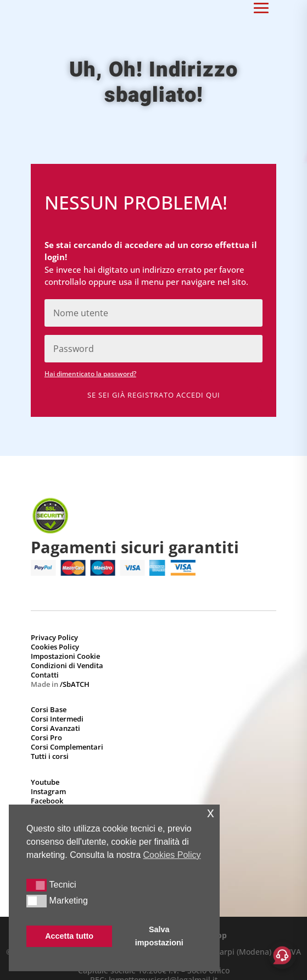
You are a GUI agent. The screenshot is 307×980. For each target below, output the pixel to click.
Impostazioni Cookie (65, 656)
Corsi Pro (46, 737)
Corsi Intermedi (57, 719)
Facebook (47, 801)
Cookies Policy (55, 647)
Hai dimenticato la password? (90, 374)
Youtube (45, 782)
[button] (37, 885)
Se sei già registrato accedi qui (154, 395)
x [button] (211, 813)
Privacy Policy (54, 637)
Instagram (48, 791)
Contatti (45, 675)
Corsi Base (49, 709)
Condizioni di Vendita (67, 665)
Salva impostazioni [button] (159, 936)
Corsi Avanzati (55, 728)
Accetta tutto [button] (69, 936)
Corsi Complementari (67, 747)
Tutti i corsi (50, 756)
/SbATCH (75, 684)
